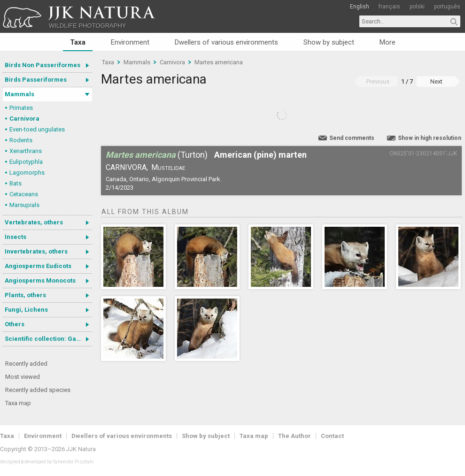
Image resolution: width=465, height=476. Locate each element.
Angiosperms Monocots (40, 280)
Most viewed (23, 377)
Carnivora (24, 119)
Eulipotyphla (26, 162)
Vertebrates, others (34, 222)
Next (436, 81)
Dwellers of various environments (226, 42)
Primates (21, 108)
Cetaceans (24, 194)
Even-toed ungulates (37, 129)
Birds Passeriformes (36, 80)
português (447, 7)
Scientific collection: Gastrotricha (48, 339)
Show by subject (329, 42)
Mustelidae (168, 167)
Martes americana (219, 62)
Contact (332, 436)
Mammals (19, 94)
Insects (15, 237)
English (360, 7)
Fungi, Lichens (26, 310)
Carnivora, (127, 167)
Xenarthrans (26, 151)
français (389, 7)
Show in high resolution (430, 138)
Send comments (352, 138)
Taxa (78, 42)
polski (417, 7)
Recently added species (38, 390)
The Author (294, 436)
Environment (130, 42)
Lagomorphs (27, 173)
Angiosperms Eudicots (38, 266)
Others (15, 324)
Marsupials (24, 205)
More (387, 42)
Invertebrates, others (36, 251)
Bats (15, 183)
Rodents (21, 140)
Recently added (26, 364)
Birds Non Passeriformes (43, 65)
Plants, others (25, 295)
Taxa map (18, 403)
